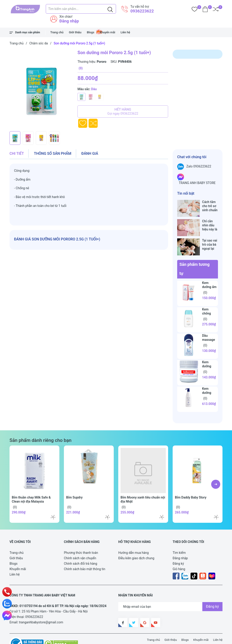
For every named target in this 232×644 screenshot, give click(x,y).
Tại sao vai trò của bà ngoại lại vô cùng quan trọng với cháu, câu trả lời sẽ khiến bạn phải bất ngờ (210, 235)
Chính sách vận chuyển (80, 544)
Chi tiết (17, 154)
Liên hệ (125, 32)
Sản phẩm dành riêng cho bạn (40, 426)
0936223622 (142, 11)
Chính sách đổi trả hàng (81, 549)
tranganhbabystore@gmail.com (41, 608)
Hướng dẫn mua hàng (133, 538)
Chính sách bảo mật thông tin (85, 555)
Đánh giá (90, 154)
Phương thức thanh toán (81, 538)
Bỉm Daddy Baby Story (191, 483)
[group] (41, 89)
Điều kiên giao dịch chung (136, 544)
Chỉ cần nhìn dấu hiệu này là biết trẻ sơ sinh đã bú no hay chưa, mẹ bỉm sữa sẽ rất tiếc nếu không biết (210, 221)
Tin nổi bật (186, 193)
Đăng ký (178, 549)
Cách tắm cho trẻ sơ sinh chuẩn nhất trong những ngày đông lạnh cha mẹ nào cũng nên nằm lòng (210, 206)
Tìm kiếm (179, 538)
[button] (216, 470)
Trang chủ (57, 32)
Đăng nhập (69, 21)
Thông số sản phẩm (53, 154)
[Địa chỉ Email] (170, 592)
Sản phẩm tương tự (195, 255)
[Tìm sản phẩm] (81, 9)
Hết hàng (123, 111)
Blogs (91, 32)
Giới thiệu (75, 32)
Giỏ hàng (179, 555)
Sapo (93, 638)
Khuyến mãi (107, 32)
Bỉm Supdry (74, 483)
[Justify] (110, 9)
